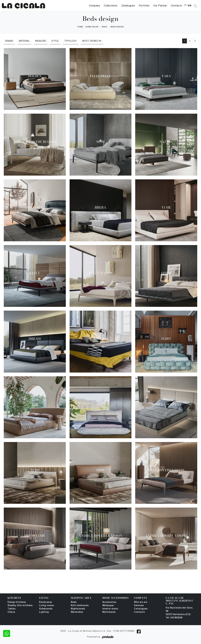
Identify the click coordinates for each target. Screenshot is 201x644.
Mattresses (109, 612)
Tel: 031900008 (174, 618)
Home (80, 27)
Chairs (11, 612)
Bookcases (46, 602)
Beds (105, 27)
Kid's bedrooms (80, 606)
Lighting (44, 612)
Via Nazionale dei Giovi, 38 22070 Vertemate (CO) (179, 611)
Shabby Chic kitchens (20, 606)
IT (185, 5)
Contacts (177, 6)
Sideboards (46, 609)
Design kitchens (17, 602)
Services (139, 606)
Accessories (109, 602)
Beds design (117, 27)
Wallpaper (108, 606)
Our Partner (160, 6)
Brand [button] (9, 41)
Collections (111, 6)
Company (95, 6)
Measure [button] (41, 41)
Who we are (141, 602)
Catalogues (128, 6)
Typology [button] (71, 41)
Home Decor (92, 27)
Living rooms (46, 606)
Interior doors (110, 609)
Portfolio (144, 6)
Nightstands (78, 609)
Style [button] (55, 41)
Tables (11, 609)
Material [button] (24, 41)
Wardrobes (77, 612)
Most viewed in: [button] (92, 41)
